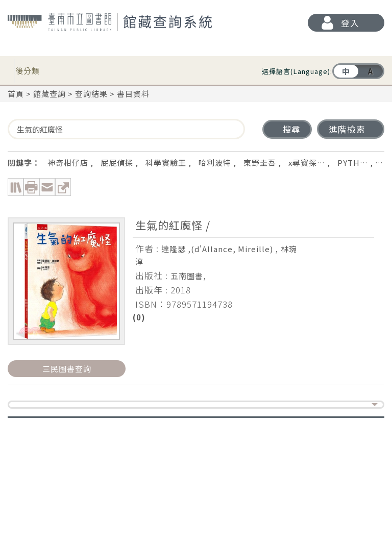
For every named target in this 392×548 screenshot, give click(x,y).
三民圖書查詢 (67, 369)
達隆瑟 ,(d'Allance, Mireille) (217, 249)
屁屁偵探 (117, 163)
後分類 (28, 68)
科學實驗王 (166, 163)
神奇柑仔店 (68, 163)
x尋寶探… (307, 163)
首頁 (16, 94)
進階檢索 (347, 129)
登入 (350, 23)
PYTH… (353, 163)
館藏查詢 (50, 94)
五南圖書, (188, 276)
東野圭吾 (260, 163)
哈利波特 (215, 163)
